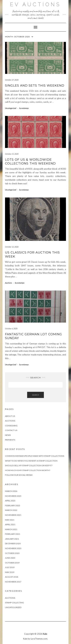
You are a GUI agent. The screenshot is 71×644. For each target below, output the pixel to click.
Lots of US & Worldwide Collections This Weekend (30, 162)
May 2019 (10, 572)
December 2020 (13, 544)
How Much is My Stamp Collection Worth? (28, 470)
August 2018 (12, 577)
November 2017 (13, 582)
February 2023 (13, 505)
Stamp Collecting (14, 603)
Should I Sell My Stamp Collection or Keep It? (29, 465)
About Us (10, 416)
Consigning (11, 426)
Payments (10, 440)
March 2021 (11, 529)
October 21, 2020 (12, 154)
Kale (45, 634)
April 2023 (10, 501)
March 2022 (11, 510)
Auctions (8, 283)
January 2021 (12, 539)
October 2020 (12, 553)
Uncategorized (11, 108)
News (8, 435)
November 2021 (13, 515)
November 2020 (13, 548)
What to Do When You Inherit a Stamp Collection (31, 461)
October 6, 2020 (11, 329)
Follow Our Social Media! (19, 475)
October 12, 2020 (12, 247)
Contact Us (11, 430)
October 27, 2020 (12, 80)
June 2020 (10, 558)
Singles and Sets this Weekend (35, 86)
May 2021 (10, 520)
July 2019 (10, 567)
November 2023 (13, 496)
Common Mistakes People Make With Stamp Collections (35, 456)
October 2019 (12, 563)
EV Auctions (35, 4)
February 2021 (13, 534)
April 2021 (10, 524)
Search (35, 395)
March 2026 (11, 491)
